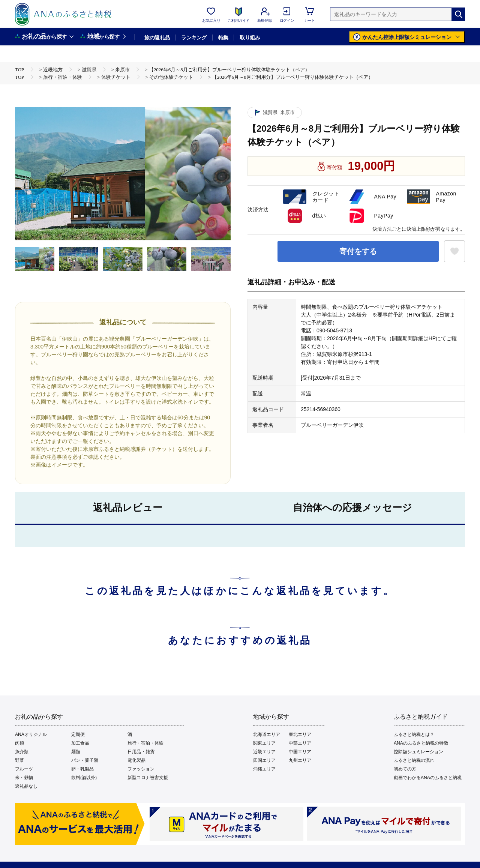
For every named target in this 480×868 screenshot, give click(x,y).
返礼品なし (26, 786)
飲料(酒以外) (84, 778)
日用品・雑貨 (141, 752)
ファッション (141, 769)
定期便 (78, 734)
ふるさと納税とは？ (414, 734)
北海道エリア (267, 734)
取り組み (250, 38)
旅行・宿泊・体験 (145, 743)
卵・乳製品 (82, 769)
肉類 (19, 743)
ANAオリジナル (31, 734)
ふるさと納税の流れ (414, 760)
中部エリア (300, 743)
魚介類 (22, 752)
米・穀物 (24, 778)
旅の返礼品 (157, 38)
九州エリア (300, 760)
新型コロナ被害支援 (148, 778)
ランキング (194, 38)
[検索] (458, 14)
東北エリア (300, 734)
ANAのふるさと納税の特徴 (421, 743)
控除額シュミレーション (418, 752)
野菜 (19, 760)
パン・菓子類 (85, 760)
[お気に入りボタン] (454, 251)
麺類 (76, 752)
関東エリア (264, 743)
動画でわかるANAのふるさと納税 (428, 778)
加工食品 (80, 743)
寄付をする (358, 251)
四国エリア (264, 760)
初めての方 (405, 769)
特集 (223, 38)
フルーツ (24, 769)
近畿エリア (264, 752)
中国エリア (300, 752)
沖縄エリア (264, 769)
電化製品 (136, 760)
